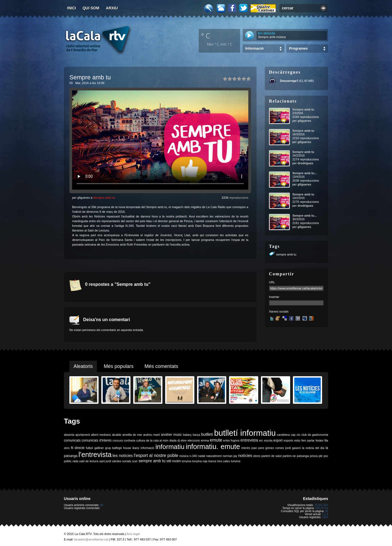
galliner (99, 448)
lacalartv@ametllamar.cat (91, 539)
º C (206, 36)
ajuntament (83, 435)
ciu (298, 435)
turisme (236, 461)
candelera (283, 435)
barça (196, 435)
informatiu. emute (213, 447)
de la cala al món (157, 440)
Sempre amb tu (104, 198)
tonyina (186, 461)
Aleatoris (83, 366)
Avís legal (133, 534)
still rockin (174, 461)
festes (319, 440)
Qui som (91, 8)
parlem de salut (272, 456)
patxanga (303, 456)
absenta (69, 435)
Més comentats (161, 366)
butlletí (207, 434)
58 (101, 505)
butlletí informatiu (245, 433)
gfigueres (304, 121)
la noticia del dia (313, 448)
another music (171, 435)
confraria (130, 440)
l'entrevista (95, 454)
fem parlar (308, 440)
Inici (72, 8)
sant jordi (105, 461)
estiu (297, 440)
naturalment (214, 456)
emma (205, 440)
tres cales (224, 461)
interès (246, 448)
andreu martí (152, 435)
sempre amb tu (286, 254)
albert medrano (101, 435)
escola (268, 440)
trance (213, 461)
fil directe (78, 448)
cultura (141, 440)
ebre (184, 440)
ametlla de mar (132, 435)
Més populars (119, 366)
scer (135, 461)
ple (321, 456)
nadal (202, 456)
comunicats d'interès (96, 440)
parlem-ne (289, 456)
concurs (118, 440)
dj (179, 440)
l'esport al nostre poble (156, 455)
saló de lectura (89, 461)
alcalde (117, 435)
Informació (254, 48)
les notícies (123, 456)
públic (68, 461)
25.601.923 (321, 505)
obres (257, 456)
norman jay (230, 456)
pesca (314, 456)
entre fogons (231, 440)
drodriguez (305, 163)
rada (75, 461)
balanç (187, 435)
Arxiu (112, 8)
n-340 (193, 456)
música (184, 456)
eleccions (194, 440)
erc (261, 440)
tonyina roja (200, 461)
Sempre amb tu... (305, 173)
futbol (89, 448)
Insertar (274, 297)
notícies (245, 456)
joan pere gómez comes (268, 448)
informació (147, 448)
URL (272, 282)
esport (278, 440)
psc (326, 456)
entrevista (249, 440)
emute (216, 440)
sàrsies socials (122, 461)
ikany (136, 448)
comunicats (72, 440)
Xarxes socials (279, 311)
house (127, 448)
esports (288, 440)
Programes (298, 48)
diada (173, 440)
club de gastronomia (315, 435)
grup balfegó (114, 448)
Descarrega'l (289, 81)
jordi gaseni (293, 448)
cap (293, 435)
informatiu (170, 447)
